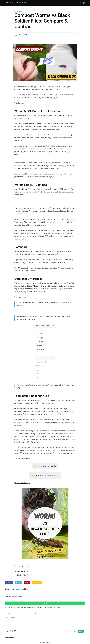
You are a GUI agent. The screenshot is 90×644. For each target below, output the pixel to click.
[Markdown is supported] (8, 631)
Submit (81, 631)
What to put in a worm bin (47, 466)
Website (61, 613)
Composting (18, 12)
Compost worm (23, 571)
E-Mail (34, 613)
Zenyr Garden (9, 3)
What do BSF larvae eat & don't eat (47, 475)
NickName (9, 613)
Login (75, 631)
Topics (18, 3)
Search (24, 3)
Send (45, 604)
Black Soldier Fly (23, 575)
